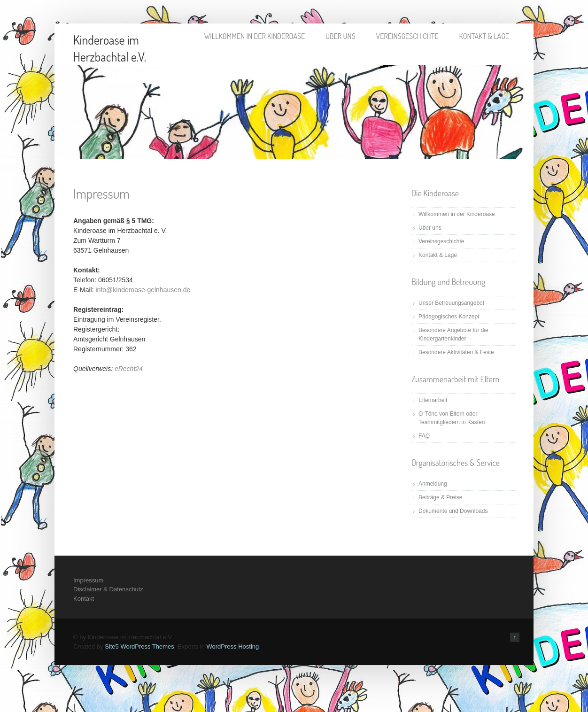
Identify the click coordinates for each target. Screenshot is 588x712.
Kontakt (84, 599)
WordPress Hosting (232, 646)
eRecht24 (129, 369)
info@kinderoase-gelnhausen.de (143, 290)
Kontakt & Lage (484, 36)
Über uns (340, 36)
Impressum (88, 580)
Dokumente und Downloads (453, 511)
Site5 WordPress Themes (139, 646)
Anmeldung (433, 484)
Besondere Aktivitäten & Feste (456, 352)
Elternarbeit (433, 400)
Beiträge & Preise (440, 497)
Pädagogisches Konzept (449, 317)
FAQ (424, 436)
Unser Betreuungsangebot (451, 303)
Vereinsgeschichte (407, 36)
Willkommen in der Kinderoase (255, 36)
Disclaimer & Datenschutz (108, 589)
